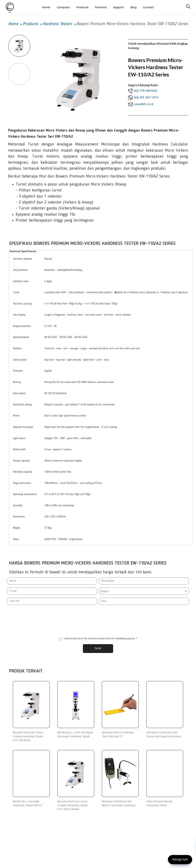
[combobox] (144, 591)
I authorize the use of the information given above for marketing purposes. (98, 639)
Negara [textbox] (105, 591)
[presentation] (98, 621)
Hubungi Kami (180, 860)
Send (98, 648)
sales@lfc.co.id (144, 104)
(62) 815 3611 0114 (146, 98)
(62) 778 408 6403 (145, 91)
